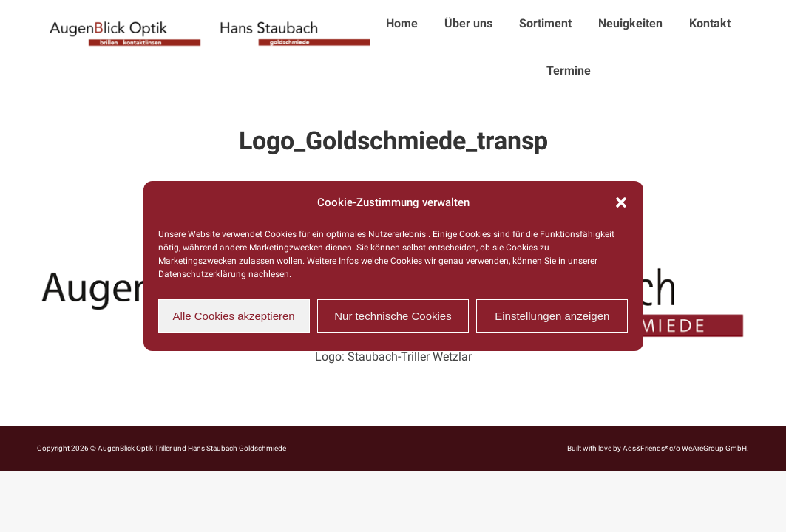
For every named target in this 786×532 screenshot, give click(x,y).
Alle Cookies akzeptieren (234, 316)
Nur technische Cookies (393, 316)
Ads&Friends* (645, 448)
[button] (621, 202)
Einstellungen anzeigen (552, 316)
